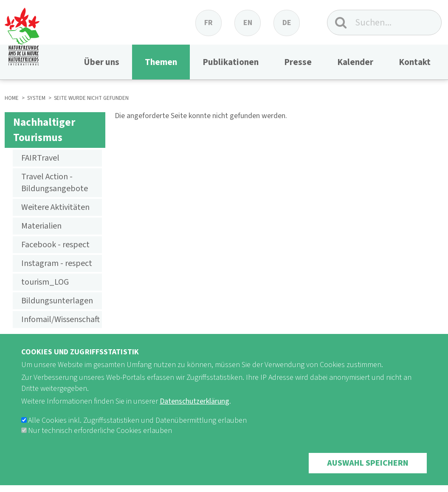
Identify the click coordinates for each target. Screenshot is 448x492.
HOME (12, 98)
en (248, 23)
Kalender (355, 62)
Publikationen (231, 62)
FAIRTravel (40, 158)
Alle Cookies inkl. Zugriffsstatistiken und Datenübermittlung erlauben (137, 432)
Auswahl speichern (368, 475)
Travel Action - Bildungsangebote (55, 183)
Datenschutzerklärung (194, 413)
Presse (298, 62)
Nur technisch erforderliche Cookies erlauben (100, 442)
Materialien (41, 226)
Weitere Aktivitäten (55, 207)
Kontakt (415, 62)
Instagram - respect (57, 263)
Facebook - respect (55, 245)
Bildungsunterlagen (57, 301)
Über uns (101, 62)
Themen (161, 62)
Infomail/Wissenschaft (61, 320)
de (287, 23)
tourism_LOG (45, 282)
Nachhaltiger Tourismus (44, 130)
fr (209, 23)
